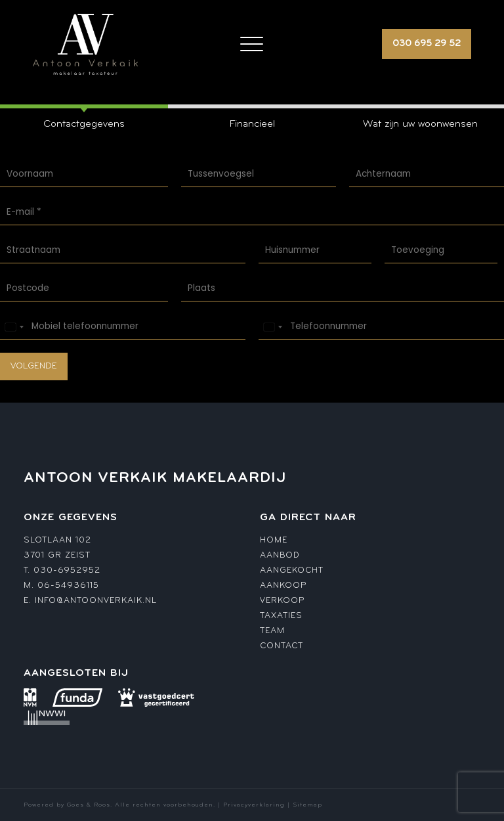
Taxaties (281, 616)
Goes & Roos (89, 805)
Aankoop (283, 586)
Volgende (34, 366)
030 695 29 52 (427, 44)
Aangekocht (292, 570)
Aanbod (280, 555)
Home (274, 540)
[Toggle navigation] (252, 44)
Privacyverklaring (254, 805)
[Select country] (14, 327)
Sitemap (307, 805)
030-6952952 (67, 570)
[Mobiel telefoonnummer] (123, 327)
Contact (282, 646)
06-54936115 (68, 586)
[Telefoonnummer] (381, 327)
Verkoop (282, 601)
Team (272, 631)
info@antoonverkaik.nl (96, 601)
